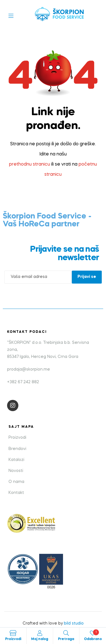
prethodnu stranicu (30, 164)
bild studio (74, 623)
